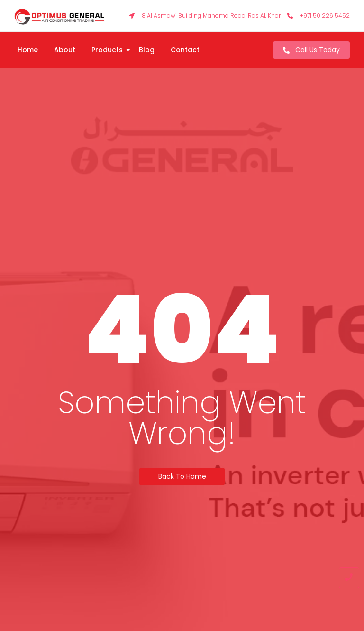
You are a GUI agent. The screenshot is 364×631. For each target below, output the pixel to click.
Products (109, 50)
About (65, 50)
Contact (185, 50)
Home (28, 50)
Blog (147, 50)
